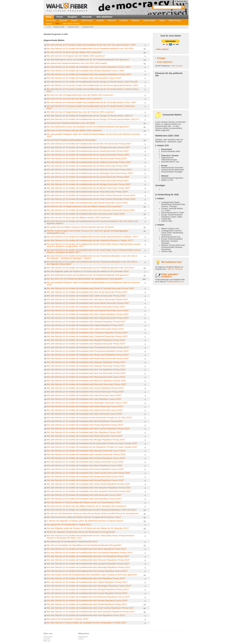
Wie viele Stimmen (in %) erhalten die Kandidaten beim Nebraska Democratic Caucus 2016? (86, 451)
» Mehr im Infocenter (174, 269)
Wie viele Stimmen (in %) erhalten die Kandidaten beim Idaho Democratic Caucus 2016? (84, 414)
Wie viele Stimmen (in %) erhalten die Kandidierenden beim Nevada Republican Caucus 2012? (87, 601)
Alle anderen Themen (71, 24)
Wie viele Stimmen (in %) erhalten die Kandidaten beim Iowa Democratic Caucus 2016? (84, 495)
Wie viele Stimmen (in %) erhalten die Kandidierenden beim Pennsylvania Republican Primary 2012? (90, 553)
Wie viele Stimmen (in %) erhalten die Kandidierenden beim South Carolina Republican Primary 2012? (90, 608)
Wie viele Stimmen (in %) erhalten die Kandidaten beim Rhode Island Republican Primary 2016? (88, 355)
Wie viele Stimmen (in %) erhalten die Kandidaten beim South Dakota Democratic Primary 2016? (88, 303)
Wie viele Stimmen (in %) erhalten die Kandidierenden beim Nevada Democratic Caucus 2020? (87, 203)
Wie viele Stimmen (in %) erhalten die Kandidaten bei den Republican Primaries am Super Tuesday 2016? (92, 447)
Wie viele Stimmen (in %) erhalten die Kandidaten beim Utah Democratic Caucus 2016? (84, 395)
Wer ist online (177, 66)
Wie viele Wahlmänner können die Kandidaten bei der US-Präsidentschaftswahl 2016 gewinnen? (88, 275)
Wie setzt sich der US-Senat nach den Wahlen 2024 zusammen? (74, 52)
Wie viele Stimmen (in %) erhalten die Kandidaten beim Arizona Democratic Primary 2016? (85, 392)
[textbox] (168, 7)
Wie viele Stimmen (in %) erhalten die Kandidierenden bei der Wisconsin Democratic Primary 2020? (89, 170)
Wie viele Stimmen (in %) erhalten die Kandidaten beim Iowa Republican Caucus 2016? (84, 499)
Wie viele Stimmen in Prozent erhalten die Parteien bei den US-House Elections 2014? (84, 502)
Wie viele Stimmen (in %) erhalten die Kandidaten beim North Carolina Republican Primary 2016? (88, 429)
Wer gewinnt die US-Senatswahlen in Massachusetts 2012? (72, 541)
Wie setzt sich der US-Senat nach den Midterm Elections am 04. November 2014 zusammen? (87, 506)
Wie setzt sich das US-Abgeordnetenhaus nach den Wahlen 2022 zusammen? (80, 95)
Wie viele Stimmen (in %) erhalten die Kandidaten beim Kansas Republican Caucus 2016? (85, 469)
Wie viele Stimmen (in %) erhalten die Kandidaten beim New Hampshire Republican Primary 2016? (89, 488)
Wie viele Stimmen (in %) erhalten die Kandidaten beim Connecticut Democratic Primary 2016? (87, 336)
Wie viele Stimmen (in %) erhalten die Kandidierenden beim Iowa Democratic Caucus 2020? (86, 214)
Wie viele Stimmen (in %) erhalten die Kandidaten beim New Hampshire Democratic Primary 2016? (89, 491)
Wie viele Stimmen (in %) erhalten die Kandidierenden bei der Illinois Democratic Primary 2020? (87, 166)
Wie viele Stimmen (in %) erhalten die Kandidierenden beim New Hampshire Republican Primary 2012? (91, 612)
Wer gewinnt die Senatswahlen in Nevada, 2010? (68, 619)
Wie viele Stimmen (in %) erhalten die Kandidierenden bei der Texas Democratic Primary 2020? (87, 192)
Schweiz (74, 21)
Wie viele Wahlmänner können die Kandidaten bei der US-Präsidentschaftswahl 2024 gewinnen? (88, 60)
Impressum (48, 637)
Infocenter (87, 17)
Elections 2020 (88, 27)
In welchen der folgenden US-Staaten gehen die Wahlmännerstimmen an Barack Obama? (85, 521)
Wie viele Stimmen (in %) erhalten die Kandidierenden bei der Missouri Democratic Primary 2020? (88, 188)
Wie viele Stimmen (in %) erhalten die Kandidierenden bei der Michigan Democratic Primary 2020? (89, 184)
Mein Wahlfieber (105, 17)
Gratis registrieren (165, 62)
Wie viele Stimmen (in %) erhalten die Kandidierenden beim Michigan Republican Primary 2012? (88, 589)
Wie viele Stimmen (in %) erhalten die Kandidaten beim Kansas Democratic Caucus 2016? (85, 462)
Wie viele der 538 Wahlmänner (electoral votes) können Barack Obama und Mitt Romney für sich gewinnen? (93, 513)
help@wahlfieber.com (175, 282)
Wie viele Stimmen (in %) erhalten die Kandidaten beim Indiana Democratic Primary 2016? (85, 329)
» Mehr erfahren (162, 49)
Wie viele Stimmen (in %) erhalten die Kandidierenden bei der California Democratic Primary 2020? (89, 162)
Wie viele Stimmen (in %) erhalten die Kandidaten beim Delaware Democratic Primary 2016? (86, 366)
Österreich (63, 21)
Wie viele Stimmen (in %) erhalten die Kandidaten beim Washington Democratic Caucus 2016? (87, 403)
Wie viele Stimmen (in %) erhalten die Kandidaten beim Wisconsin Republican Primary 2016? (86, 381)
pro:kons (47, 639)
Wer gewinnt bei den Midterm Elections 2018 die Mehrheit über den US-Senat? (80, 227)
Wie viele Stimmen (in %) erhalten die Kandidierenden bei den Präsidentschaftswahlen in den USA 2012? (92, 510)
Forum (60, 17)
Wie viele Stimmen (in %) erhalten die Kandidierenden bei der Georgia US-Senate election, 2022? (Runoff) (92, 82)
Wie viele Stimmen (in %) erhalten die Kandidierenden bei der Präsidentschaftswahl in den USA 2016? (90, 268)
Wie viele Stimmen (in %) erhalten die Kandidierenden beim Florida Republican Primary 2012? (87, 604)
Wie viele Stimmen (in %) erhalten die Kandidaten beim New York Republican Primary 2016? (86, 370)
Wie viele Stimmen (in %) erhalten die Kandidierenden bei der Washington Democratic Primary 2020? (90, 173)
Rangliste (72, 17)
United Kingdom (149, 21)
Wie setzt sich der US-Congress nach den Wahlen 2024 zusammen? (76, 56)
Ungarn (162, 21)
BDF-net (47, 641)
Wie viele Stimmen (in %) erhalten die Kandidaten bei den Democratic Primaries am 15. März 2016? (89, 418)
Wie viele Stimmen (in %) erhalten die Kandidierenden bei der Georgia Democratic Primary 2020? (88, 147)
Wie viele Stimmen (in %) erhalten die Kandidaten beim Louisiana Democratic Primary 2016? (86, 454)
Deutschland (51, 21)
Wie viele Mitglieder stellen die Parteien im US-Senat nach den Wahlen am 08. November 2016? (88, 271)
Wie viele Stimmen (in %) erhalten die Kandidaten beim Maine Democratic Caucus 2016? (85, 436)
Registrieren (83, 637)
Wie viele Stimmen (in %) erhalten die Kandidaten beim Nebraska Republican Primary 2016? (86, 322)
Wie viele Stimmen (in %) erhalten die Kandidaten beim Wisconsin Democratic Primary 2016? (86, 384)
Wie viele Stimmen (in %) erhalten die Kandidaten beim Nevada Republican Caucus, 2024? (86, 71)
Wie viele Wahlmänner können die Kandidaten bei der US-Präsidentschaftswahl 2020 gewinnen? (88, 127)
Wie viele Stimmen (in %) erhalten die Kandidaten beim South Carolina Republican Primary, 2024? (89, 67)
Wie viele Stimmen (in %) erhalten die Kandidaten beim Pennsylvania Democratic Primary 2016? (88, 347)
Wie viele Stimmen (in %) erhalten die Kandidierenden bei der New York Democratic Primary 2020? (89, 144)
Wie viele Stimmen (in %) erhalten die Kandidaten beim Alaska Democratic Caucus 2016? (85, 410)
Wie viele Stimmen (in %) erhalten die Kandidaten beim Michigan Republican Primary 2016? (86, 440)
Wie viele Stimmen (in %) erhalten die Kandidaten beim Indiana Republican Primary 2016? (85, 325)
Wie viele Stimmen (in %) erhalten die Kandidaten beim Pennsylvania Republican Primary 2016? (88, 351)
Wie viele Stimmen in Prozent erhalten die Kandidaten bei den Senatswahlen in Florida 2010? (86, 623)
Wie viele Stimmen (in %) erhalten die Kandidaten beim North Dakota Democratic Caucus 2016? (88, 310)
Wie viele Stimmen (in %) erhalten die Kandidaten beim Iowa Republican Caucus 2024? (84, 78)
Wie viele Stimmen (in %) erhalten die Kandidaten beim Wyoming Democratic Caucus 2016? (86, 377)
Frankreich (123, 21)
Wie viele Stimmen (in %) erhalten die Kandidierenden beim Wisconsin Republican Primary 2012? (88, 560)
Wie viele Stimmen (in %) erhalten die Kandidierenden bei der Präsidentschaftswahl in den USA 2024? (90, 48)
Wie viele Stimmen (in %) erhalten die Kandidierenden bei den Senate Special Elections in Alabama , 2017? (92, 237)
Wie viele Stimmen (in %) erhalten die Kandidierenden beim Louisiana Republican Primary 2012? (88, 564)
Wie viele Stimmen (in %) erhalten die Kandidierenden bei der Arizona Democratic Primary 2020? (88, 177)
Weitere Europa (175, 21)
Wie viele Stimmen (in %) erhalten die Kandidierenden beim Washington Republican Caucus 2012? (89, 586)
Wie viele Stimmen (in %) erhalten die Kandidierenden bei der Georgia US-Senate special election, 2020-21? (93, 119)
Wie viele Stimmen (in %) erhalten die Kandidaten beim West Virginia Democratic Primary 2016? (88, 318)
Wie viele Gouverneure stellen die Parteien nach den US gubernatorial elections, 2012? (84, 517)
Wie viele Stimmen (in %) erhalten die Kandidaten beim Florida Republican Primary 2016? (85, 425)
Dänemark (112, 21)
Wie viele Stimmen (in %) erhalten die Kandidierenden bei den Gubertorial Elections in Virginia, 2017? (90, 240)
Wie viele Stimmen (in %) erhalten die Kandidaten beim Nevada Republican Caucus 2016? (85, 480)
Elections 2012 (73, 27)
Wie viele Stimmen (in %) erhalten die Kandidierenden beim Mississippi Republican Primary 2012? (88, 567)
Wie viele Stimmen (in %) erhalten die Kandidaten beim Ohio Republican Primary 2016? (84, 432)
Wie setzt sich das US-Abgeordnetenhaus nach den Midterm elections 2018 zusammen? (84, 206)
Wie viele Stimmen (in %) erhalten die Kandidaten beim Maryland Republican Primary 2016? (86, 340)
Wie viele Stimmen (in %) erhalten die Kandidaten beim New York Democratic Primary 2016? (86, 373)
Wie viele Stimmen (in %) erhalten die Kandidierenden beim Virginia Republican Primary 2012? (87, 582)
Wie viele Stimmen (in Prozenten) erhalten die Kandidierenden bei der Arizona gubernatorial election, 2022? (93, 85)
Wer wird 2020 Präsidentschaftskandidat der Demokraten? (72, 140)
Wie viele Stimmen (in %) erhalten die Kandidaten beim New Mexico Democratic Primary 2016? (87, 299)
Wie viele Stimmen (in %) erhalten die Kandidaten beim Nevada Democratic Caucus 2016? (85, 477)
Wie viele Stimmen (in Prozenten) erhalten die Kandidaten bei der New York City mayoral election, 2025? (91, 45)
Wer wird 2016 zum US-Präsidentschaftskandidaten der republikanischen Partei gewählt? (85, 279)
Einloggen (161, 58)
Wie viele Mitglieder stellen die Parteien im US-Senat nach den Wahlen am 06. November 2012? (88, 528)
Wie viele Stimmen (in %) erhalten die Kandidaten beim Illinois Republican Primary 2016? (85, 421)
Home (49, 17)
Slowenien (135, 21)
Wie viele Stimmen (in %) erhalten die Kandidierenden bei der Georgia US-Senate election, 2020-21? (90, 116)
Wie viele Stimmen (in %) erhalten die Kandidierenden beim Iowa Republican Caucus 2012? (86, 615)
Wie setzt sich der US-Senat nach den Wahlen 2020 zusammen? (74, 130)
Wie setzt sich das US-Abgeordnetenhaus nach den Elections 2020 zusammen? (81, 112)
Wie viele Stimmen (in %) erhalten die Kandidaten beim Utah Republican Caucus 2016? (84, 399)
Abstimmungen (87, 21)
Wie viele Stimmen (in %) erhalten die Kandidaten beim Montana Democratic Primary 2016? (86, 307)
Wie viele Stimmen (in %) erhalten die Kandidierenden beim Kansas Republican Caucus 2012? (87, 571)
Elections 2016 (59, 27)
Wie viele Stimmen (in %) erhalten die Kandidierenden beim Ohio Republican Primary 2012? (86, 578)
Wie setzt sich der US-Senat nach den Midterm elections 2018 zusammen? (79, 217)
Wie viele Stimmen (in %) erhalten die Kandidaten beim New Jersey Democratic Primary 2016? (87, 292)
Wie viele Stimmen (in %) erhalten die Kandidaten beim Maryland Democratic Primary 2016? (86, 344)
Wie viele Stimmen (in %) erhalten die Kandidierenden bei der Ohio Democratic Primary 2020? (87, 158)
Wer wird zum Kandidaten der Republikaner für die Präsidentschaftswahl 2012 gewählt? (84, 545)
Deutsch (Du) (182, 1)
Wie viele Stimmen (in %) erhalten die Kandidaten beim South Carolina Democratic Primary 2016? (88, 473)
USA (57, 24)
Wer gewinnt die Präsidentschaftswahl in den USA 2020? (71, 123)
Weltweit (49, 24)
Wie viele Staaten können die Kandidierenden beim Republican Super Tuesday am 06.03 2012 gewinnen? (92, 575)
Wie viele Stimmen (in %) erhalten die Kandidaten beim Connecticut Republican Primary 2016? (87, 333)
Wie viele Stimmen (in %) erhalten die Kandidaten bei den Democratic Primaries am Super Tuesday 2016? (92, 443)
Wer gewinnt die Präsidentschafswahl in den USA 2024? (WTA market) (77, 63)
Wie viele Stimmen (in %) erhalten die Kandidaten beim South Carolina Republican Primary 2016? (88, 484)
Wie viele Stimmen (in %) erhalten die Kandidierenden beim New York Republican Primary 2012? (88, 556)
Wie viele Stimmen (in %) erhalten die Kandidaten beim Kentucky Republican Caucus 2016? (86, 458)
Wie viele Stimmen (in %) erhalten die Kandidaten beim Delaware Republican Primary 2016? (86, 362)
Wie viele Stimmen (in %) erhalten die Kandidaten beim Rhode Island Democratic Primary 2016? (88, 358)
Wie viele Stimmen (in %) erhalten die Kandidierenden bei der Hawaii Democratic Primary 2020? (88, 151)
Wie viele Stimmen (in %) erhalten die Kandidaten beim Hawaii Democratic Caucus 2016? (85, 406)
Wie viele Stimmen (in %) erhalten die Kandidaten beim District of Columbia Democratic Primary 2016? (90, 288)
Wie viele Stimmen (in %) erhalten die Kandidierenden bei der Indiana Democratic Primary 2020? (88, 155)
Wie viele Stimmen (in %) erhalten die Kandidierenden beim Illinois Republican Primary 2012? (87, 549)
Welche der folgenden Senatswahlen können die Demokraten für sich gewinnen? (81, 532)
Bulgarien (100, 21)
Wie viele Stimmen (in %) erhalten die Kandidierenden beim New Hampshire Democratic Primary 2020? (91, 210)
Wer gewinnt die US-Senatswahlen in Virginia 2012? (69, 525)
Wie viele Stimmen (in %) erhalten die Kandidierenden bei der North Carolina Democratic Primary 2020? (91, 195)
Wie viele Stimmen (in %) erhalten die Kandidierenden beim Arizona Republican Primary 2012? (87, 593)
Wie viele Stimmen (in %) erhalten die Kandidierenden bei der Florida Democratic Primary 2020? (88, 181)
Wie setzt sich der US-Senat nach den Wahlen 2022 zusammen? (74, 99)
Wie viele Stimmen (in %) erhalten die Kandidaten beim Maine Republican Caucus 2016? (85, 465)
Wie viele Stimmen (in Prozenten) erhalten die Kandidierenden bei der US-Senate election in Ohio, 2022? (91, 102)
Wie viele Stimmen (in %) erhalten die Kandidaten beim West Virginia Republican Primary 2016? (88, 314)
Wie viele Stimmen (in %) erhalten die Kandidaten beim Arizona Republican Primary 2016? (85, 388)
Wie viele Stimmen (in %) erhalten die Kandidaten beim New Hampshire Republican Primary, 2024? (89, 74)
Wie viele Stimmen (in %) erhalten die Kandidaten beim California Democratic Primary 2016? (86, 296)
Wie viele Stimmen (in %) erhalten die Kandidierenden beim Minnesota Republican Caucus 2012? (88, 597)
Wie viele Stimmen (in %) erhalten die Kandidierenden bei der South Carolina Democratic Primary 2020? (91, 199)
